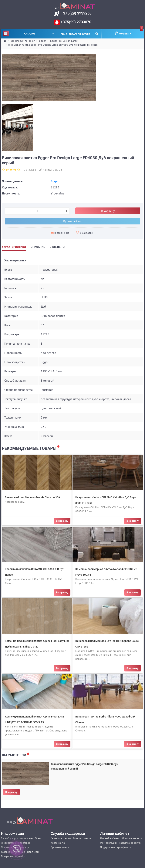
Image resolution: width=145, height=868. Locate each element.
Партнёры (33, 852)
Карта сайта (58, 843)
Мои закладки (108, 843)
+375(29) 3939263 (76, 13)
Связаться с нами (61, 838)
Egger (42, 41)
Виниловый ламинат (23, 41)
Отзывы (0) (57, 247)
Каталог (29, 33)
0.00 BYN (129, 32)
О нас (38, 838)
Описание (38, 247)
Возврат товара (82, 838)
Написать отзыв (51, 170)
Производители (60, 847)
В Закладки (85, 233)
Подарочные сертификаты (116, 847)
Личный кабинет (110, 838)
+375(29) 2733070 (75, 22)
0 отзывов (30, 170)
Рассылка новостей (130, 843)
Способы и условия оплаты (17, 838)
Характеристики (14, 247)
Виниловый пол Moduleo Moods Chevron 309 (32, 497)
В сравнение (60, 233)
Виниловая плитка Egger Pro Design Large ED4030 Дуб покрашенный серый (53, 45)
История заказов (132, 838)
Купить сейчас (72, 221)
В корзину (11, 792)
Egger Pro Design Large (64, 41)
